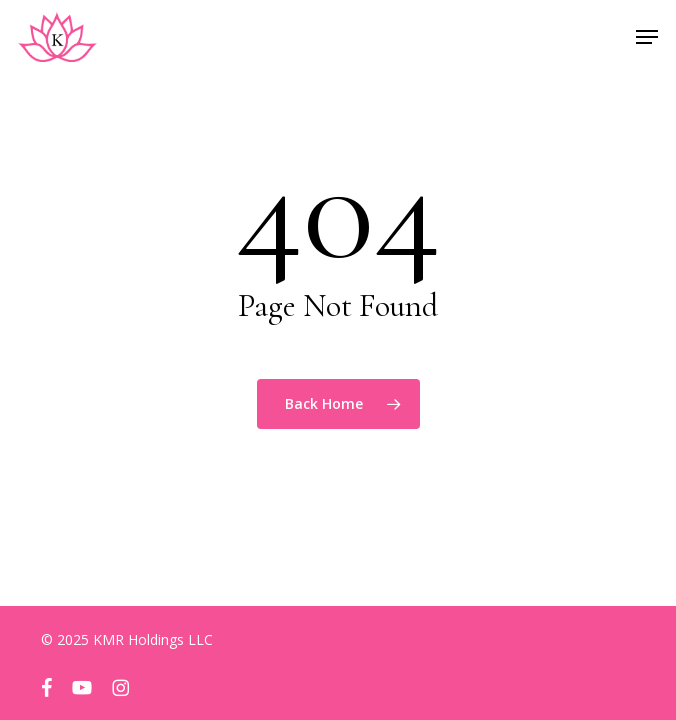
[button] (647, 37)
